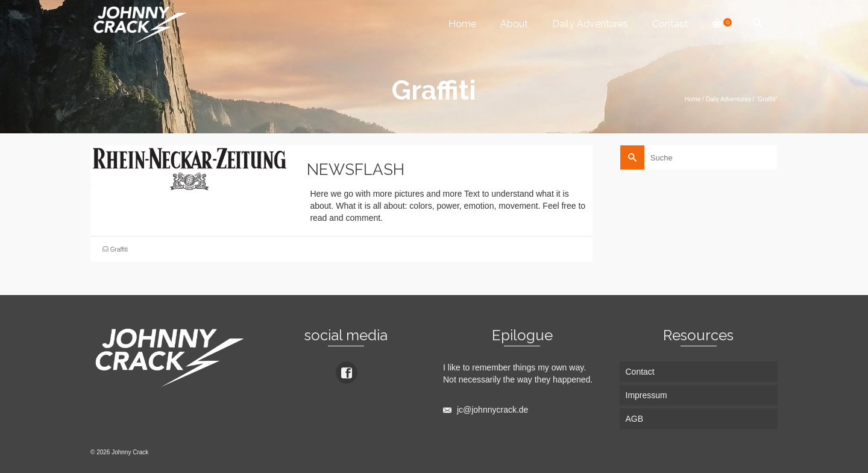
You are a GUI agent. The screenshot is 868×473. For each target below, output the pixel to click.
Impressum (646, 395)
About (514, 24)
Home (462, 24)
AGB (635, 419)
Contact (670, 24)
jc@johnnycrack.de (486, 410)
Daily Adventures (590, 24)
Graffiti (119, 249)
